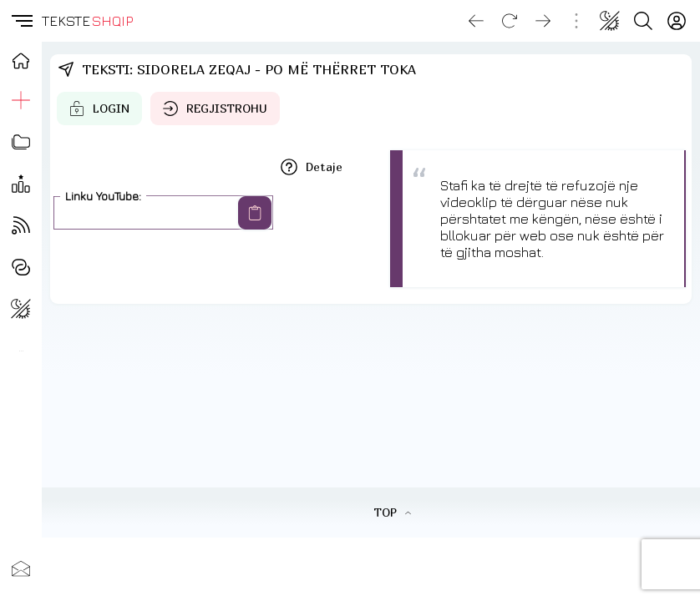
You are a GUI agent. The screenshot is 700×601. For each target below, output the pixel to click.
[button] (21, 21)
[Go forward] (543, 21)
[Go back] (476, 21)
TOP (392, 512)
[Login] (677, 21)
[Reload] (510, 21)
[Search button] (643, 21)
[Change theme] (610, 21)
